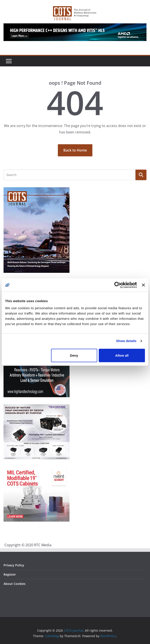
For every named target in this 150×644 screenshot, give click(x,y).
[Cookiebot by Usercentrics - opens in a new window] (118, 285)
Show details (126, 341)
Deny (74, 355)
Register (10, 574)
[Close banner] (143, 285)
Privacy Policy (14, 565)
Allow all (122, 355)
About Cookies (15, 584)
